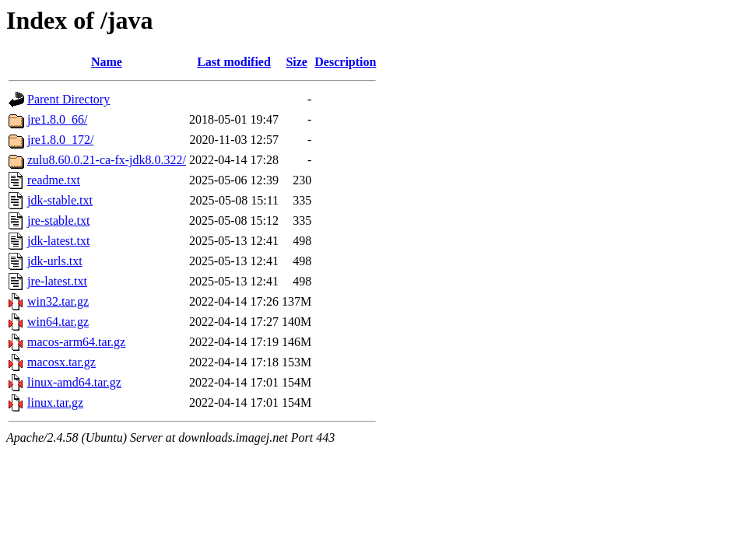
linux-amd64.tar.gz (74, 382)
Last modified (234, 62)
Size (297, 62)
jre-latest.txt (57, 281)
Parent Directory (68, 99)
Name (107, 62)
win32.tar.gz (58, 301)
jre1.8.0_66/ (57, 119)
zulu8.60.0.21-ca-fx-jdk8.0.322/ (107, 160)
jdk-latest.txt (58, 241)
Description (345, 62)
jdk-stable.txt (60, 200)
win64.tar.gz (58, 322)
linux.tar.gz (55, 402)
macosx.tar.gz (61, 362)
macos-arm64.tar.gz (76, 342)
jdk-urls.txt (55, 261)
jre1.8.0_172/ (60, 140)
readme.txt (54, 180)
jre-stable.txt (58, 220)
